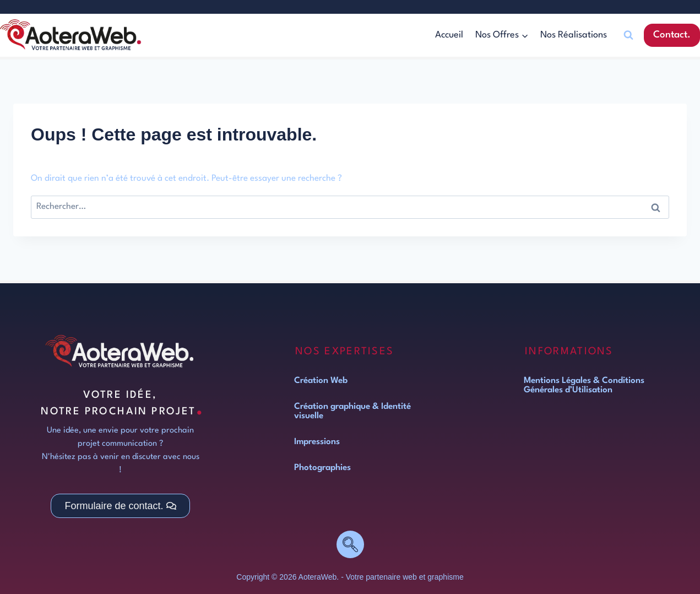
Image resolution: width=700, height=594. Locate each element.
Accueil (449, 35)
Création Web (321, 381)
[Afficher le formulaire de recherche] (628, 35)
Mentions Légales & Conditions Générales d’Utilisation (584, 385)
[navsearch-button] (350, 544)
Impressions (317, 442)
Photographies (322, 468)
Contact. (672, 35)
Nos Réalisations (574, 35)
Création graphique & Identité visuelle (352, 411)
